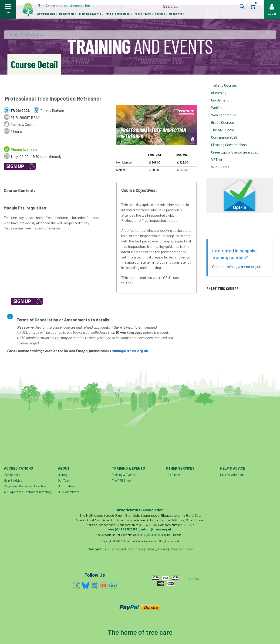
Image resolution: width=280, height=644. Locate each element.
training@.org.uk (243, 266)
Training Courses (224, 85)
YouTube (104, 585)
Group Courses (223, 122)
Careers (160, 14)
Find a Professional (118, 14)
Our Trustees (66, 486)
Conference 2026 (224, 137)
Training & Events (90, 14)
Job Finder (173, 475)
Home (13, 34)
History (63, 475)
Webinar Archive (224, 115)
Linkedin (113, 585)
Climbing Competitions (229, 145)
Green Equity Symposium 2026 (235, 152)
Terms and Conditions (127, 549)
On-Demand (220, 100)
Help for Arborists (232, 475)
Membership (67, 14)
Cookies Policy (181, 549)
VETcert (217, 159)
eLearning (219, 93)
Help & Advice (143, 14)
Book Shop (176, 14)
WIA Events (220, 167)
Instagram (95, 585)
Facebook (77, 585)
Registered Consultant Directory (25, 486)
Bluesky (86, 585)
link (131, 283)
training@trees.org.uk (129, 351)
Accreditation (46, 14)
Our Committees (69, 492)
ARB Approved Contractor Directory (28, 492)
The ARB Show (223, 130)
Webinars (218, 107)
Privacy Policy (157, 549)
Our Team (64, 481)
